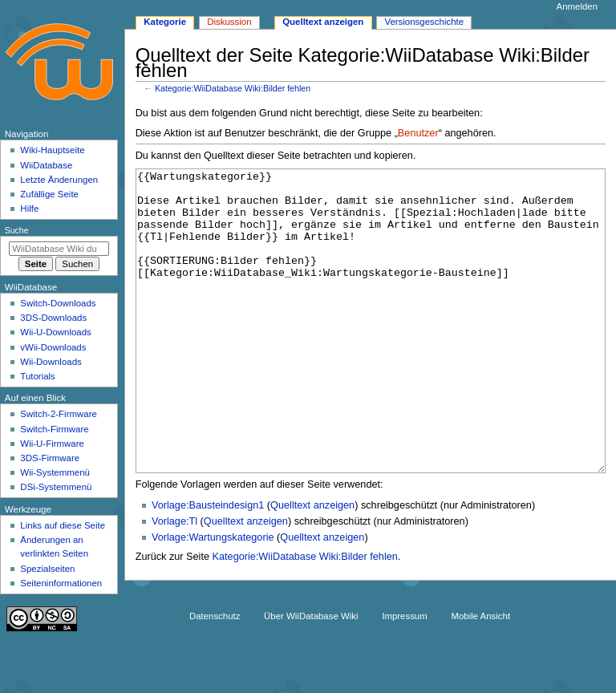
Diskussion (229, 22)
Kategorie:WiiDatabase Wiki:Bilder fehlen (233, 88)
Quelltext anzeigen (312, 565)
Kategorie (165, 22)
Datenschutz (215, 664)
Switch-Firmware (54, 429)
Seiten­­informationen (61, 583)
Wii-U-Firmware (52, 444)
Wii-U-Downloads (55, 332)
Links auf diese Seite (63, 525)
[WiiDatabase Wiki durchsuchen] (59, 249)
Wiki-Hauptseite (52, 150)
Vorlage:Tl (174, 582)
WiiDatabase (46, 165)
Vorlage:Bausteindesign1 (208, 565)
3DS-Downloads (53, 318)
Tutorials (38, 376)
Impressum (405, 664)
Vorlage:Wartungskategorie (213, 598)
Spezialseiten (47, 569)
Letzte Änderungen (59, 180)
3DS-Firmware (50, 458)
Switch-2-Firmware (58, 414)
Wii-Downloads (51, 362)
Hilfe (29, 209)
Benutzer (418, 133)
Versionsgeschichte (424, 22)
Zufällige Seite (49, 194)
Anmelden (577, 6)
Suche (17, 230)
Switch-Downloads (58, 303)
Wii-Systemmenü (55, 472)
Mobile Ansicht (480, 664)
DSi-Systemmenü (56, 487)
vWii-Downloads (53, 347)
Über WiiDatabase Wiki (311, 664)
